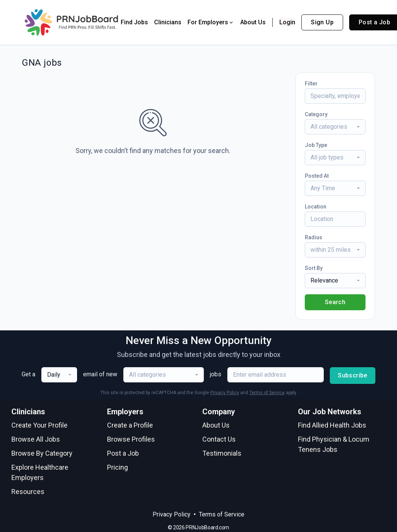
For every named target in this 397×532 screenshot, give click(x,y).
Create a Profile (130, 425)
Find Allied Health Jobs (332, 425)
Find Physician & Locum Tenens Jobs (334, 444)
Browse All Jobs (36, 439)
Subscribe (353, 375)
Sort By (314, 268)
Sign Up (322, 22)
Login (287, 22)
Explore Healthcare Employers (40, 472)
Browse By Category (42, 453)
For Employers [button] (211, 22)
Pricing (117, 467)
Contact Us (219, 439)
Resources (28, 492)
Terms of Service (267, 393)
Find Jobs (134, 22)
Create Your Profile (39, 425)
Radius (314, 237)
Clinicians (168, 22)
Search (335, 302)
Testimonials (222, 453)
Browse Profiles (131, 439)
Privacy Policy (225, 393)
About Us (253, 22)
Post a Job (123, 453)
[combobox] (335, 127)
